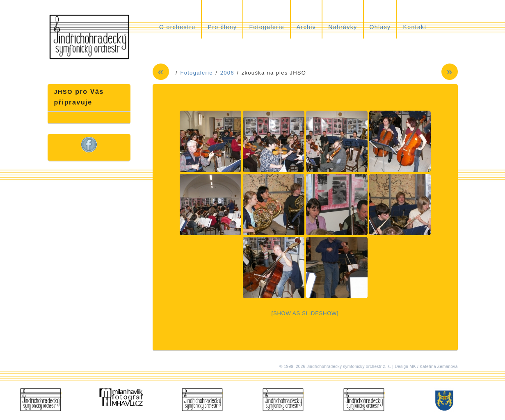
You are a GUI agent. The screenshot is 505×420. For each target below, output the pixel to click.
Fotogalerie (266, 27)
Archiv (306, 27)
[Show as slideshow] (305, 313)
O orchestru (177, 27)
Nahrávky (343, 27)
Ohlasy (380, 27)
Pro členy (222, 27)
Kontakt (415, 27)
